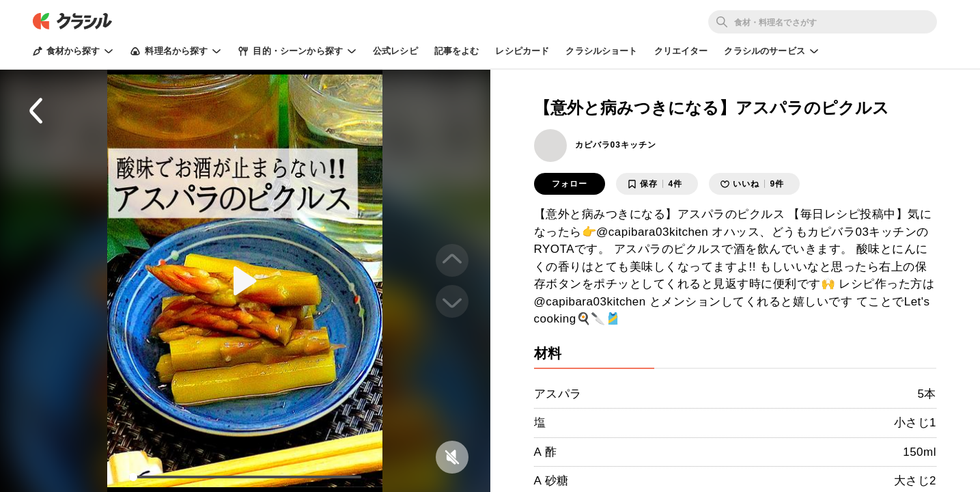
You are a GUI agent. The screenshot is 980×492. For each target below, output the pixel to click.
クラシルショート (601, 51)
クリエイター (681, 51)
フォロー (570, 184)
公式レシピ (395, 51)
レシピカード (522, 51)
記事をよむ (457, 51)
